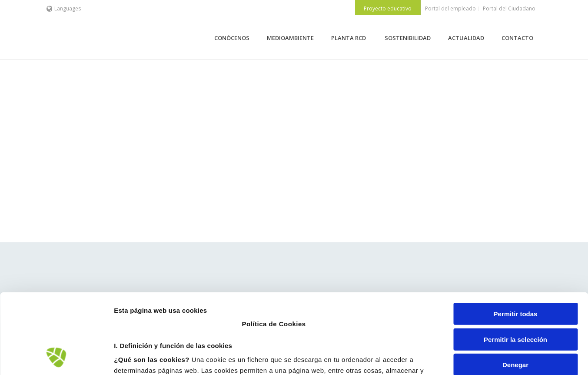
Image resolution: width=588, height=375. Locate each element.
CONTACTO (517, 38)
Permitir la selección (515, 266)
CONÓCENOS (232, 38)
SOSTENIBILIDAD (408, 38)
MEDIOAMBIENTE (290, 38)
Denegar (515, 292)
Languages (64, 8)
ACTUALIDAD (466, 38)
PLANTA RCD (349, 38)
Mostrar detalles (467, 358)
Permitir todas (516, 241)
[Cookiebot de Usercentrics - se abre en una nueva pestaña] (56, 358)
